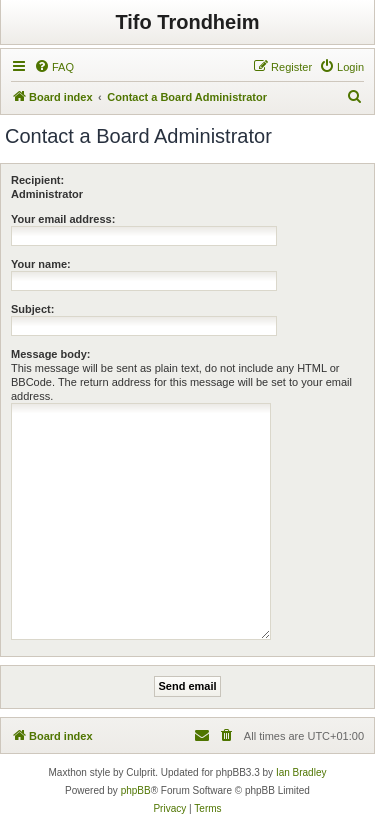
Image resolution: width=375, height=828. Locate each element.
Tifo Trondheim (187, 22)
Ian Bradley (301, 772)
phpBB (136, 790)
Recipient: (37, 180)
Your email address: (63, 219)
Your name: (41, 264)
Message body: (50, 354)
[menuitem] (54, 67)
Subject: (32, 309)
